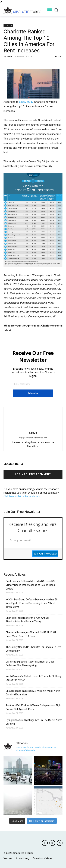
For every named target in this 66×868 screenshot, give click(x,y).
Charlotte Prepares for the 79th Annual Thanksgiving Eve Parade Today (27, 620)
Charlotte (8, 25)
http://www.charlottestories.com (33, 438)
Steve (10, 57)
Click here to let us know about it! (22, 496)
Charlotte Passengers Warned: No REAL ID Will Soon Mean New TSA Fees (31, 634)
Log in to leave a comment (33, 474)
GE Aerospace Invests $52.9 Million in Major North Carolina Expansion (33, 693)
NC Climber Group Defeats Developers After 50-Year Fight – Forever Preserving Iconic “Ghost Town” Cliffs (32, 603)
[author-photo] (33, 428)
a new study (26, 102)
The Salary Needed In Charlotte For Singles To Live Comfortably (33, 649)
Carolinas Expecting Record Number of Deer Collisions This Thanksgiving (30, 663)
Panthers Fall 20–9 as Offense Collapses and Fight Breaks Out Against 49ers (34, 707)
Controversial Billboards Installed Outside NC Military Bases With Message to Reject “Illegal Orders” (31, 585)
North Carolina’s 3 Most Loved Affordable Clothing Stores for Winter (33, 678)
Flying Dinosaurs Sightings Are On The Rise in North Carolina (34, 722)
